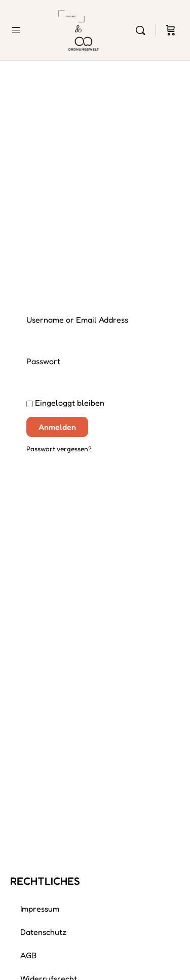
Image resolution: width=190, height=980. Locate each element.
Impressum (40, 909)
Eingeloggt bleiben (65, 403)
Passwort (43, 361)
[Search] (143, 30)
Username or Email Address (77, 320)
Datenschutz (44, 932)
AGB (28, 955)
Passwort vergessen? (59, 449)
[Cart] (171, 30)
